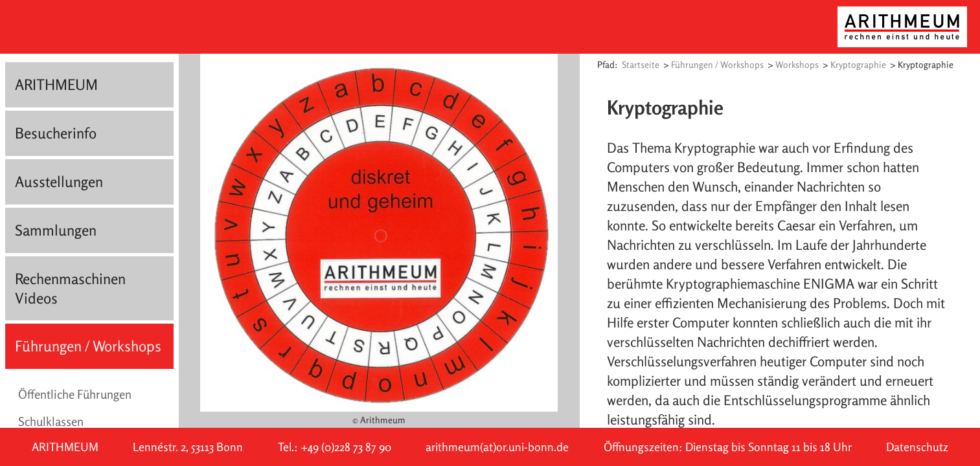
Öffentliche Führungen (75, 394)
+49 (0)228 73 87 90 (346, 447)
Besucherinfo (56, 133)
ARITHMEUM (56, 84)
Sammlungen (56, 230)
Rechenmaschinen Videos (70, 288)
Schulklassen (51, 421)
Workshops (797, 64)
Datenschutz (917, 447)
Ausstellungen (59, 182)
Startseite (641, 64)
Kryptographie (858, 64)
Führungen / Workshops (88, 346)
